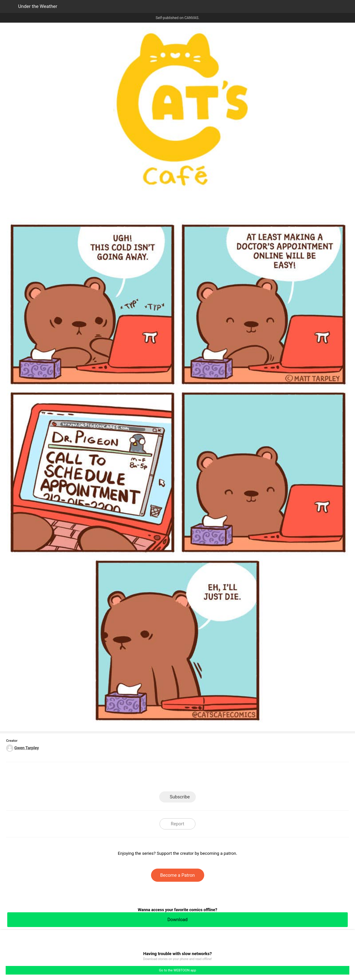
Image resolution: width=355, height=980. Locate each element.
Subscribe (180, 797)
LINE (137, 778)
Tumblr (198, 778)
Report (177, 824)
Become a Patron (178, 875)
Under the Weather (38, 6)
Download (177, 920)
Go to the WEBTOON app (177, 970)
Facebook (157, 778)
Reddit (218, 778)
